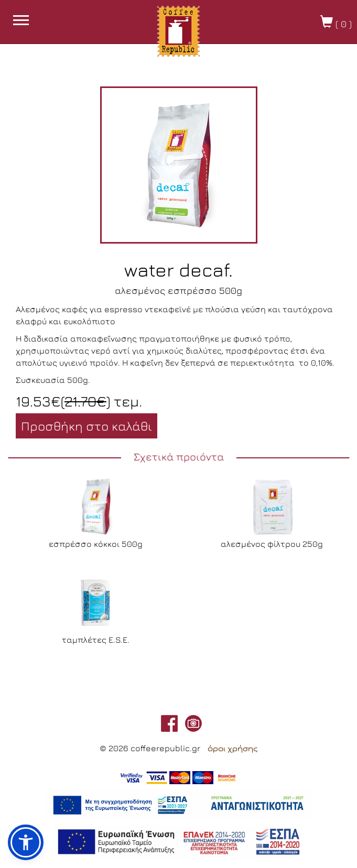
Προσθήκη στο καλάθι (86, 426)
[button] (26, 842)
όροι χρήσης (232, 749)
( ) (336, 22)
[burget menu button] (21, 21)
